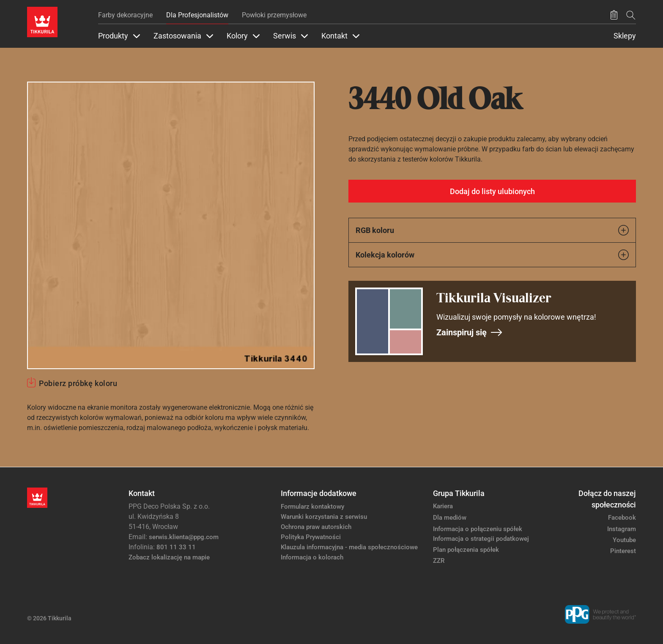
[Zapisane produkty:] (614, 15)
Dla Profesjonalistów (197, 15)
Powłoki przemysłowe (274, 15)
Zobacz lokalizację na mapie (169, 557)
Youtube (624, 540)
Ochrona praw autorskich (316, 527)
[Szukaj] (631, 15)
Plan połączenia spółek (466, 550)
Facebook (622, 518)
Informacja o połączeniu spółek (478, 529)
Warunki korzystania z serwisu (324, 517)
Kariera (443, 506)
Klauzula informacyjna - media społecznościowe (349, 547)
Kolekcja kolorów (492, 255)
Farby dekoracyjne (125, 15)
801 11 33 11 (176, 547)
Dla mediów (450, 518)
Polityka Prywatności (311, 537)
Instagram (622, 529)
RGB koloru (492, 230)
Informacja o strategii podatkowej (481, 539)
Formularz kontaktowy (312, 507)
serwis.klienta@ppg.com (184, 537)
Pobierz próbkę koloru (78, 383)
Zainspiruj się (470, 332)
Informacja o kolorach (312, 557)
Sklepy (625, 36)
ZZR (439, 561)
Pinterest (623, 551)
